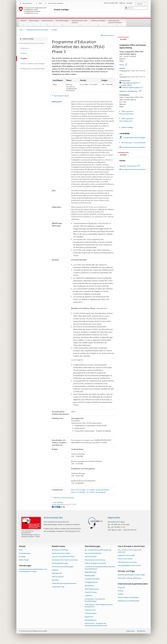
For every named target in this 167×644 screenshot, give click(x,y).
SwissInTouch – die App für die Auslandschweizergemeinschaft (96, 625)
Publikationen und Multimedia (128, 601)
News (21, 550)
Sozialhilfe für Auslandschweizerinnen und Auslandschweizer (100, 568)
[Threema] (60, 507)
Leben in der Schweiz (125, 559)
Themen (121, 591)
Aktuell (23, 23)
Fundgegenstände (91, 582)
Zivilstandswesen (91, 620)
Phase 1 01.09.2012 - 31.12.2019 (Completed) (88, 492)
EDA (40, 3)
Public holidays (127, 127)
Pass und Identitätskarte (93, 553)
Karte (123, 65)
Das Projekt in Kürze (61, 96)
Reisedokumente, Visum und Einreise (65, 560)
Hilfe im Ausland (58, 577)
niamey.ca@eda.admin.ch (132, 87)
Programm (121, 587)
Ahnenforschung (91, 592)
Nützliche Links (90, 610)
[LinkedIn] (57, 507)
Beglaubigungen (91, 572)
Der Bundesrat (27, 3)
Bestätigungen (90, 576)
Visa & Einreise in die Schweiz (80, 23)
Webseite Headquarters (130, 91)
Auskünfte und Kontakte (126, 555)
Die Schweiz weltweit (56, 3)
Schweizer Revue (91, 613)
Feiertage (22, 557)
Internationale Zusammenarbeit (117, 23)
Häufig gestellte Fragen (60, 563)
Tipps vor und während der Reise (63, 557)
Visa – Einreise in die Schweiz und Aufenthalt (129, 551)
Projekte (121, 594)
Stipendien (89, 596)
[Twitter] (55, 507)
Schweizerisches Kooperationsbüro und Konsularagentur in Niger (33, 570)
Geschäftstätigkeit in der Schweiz (129, 565)
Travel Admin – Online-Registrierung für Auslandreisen (99, 606)
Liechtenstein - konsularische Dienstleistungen (95, 600)
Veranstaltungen (25, 553)
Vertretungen (34, 23)
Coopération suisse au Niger (134, 138)
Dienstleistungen (62, 23)
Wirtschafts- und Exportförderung (130, 578)
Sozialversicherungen (92, 579)
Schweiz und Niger (98, 23)
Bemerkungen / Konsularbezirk (133, 143)
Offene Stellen (24, 560)
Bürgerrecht (89, 617)
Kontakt (122, 39)
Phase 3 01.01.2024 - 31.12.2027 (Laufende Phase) (90, 490)
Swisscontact (133, 166)
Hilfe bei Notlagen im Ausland (95, 563)
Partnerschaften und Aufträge (128, 598)
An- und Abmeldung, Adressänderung (98, 550)
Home (21, 30)
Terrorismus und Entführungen (63, 567)
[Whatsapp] (62, 507)
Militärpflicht (89, 586)
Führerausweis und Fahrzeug (95, 560)
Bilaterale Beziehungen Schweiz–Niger (131, 575)
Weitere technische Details (64, 498)
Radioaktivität (57, 573)
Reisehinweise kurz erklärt (61, 553)
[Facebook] (53, 507)
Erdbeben (55, 570)
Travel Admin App (58, 587)
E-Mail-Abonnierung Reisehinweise (64, 583)
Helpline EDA (114, 518)
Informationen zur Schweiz (127, 562)
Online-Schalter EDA (53, 518)
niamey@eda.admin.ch (131, 83)
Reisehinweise (47, 23)
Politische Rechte (91, 557)
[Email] (64, 507)
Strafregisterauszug (92, 589)
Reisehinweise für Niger (60, 550)
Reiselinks (55, 580)
